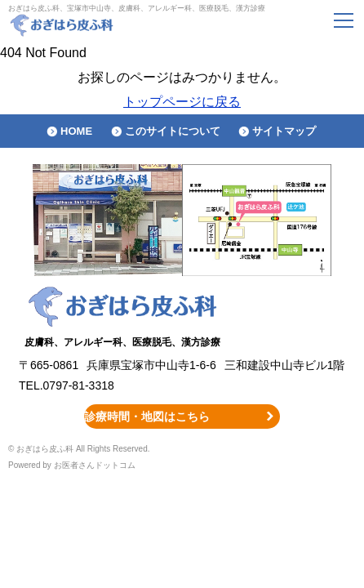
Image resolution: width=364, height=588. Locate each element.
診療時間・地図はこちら (147, 416)
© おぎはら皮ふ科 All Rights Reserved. (79, 449)
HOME (76, 131)
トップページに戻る (182, 102)
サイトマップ (284, 131)
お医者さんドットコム (95, 465)
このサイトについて (173, 131)
